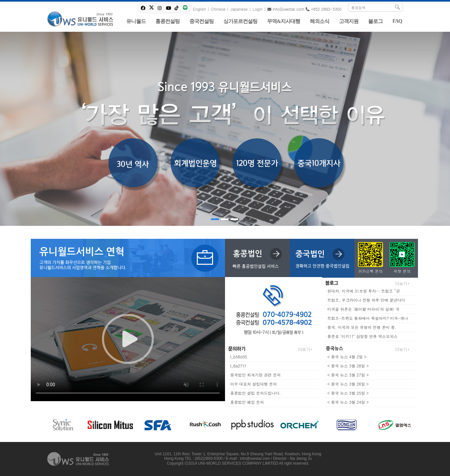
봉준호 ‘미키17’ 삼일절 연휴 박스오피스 (362, 336)
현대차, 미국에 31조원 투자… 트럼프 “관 (364, 291)
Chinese (218, 9)
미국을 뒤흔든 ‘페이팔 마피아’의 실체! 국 (363, 309)
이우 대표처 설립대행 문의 (253, 384)
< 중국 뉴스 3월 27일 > (348, 375)
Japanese (239, 9)
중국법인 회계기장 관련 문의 (255, 375)
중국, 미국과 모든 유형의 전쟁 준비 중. (362, 327)
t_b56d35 (239, 357)
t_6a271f (238, 366)
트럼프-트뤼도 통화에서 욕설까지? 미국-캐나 (368, 318)
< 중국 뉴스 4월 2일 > (347, 357)
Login (258, 9)
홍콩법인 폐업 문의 (247, 402)
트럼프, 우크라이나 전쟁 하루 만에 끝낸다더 (366, 300)
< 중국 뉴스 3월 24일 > (348, 402)
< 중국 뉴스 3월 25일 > (348, 393)
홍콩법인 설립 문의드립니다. (256, 393)
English (199, 9)
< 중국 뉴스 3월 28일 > (348, 366)
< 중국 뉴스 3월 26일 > (348, 384)
